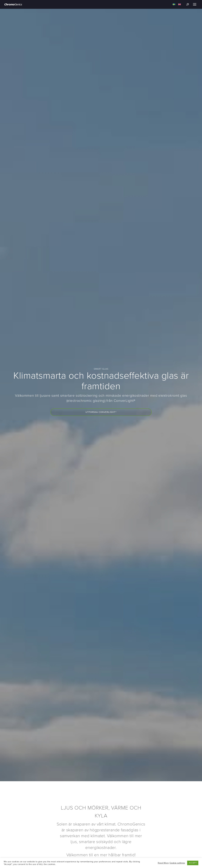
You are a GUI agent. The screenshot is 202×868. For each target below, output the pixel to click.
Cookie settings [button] (177, 863)
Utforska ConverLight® (101, 412)
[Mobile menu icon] (195, 4)
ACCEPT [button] (193, 863)
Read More (163, 863)
